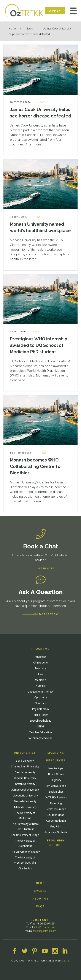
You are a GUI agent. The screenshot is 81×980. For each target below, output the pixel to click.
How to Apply (56, 769)
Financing (56, 803)
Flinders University (25, 778)
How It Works (56, 774)
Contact (41, 920)
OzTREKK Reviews (56, 798)
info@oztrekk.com (44, 927)
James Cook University (25, 790)
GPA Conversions (56, 786)
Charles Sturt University (25, 767)
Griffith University (25, 784)
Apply (55, 11)
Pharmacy (41, 703)
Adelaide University (25, 807)
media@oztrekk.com (45, 931)
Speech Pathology (40, 721)
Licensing (56, 753)
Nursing (40, 686)
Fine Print (56, 827)
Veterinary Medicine (40, 738)
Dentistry (41, 668)
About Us (40, 899)
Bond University (25, 761)
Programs (41, 649)
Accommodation (56, 821)
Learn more (46, 569)
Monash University (25, 801)
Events (40, 891)
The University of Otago (25, 835)
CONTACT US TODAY (46, 614)
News (29, 29)
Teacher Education (41, 732)
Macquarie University (25, 796)
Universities (25, 753)
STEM (40, 727)
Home (12, 29)
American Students (56, 832)
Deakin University (25, 772)
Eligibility (56, 780)
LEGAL (66, 961)
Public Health (41, 715)
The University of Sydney (25, 852)
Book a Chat (56, 792)
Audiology (40, 657)
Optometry (41, 698)
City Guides (25, 869)
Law (41, 674)
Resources (56, 761)
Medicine (40, 680)
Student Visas (56, 815)
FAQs (40, 906)
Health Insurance (56, 809)
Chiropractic (40, 663)
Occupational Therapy (40, 692)
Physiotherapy (41, 709)
